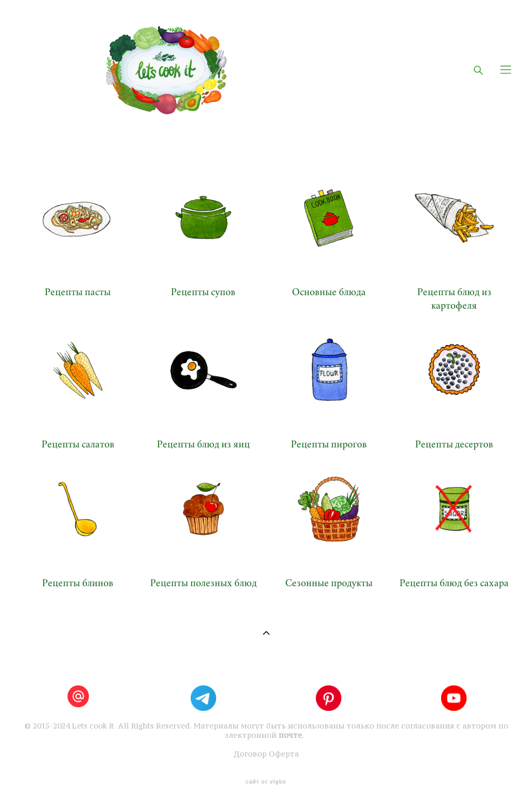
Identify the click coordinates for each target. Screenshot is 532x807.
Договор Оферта (266, 754)
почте (290, 735)
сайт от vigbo (266, 782)
